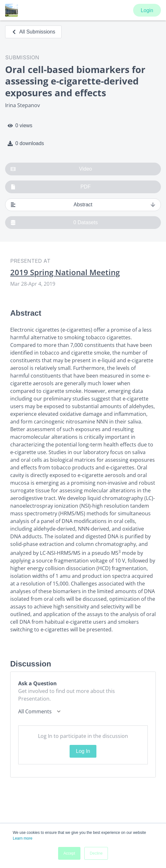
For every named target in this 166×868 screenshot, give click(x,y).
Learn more (23, 838)
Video (51, 169)
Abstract (83, 205)
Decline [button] (96, 853)
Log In (83, 751)
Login (147, 10)
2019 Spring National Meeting (65, 272)
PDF (51, 187)
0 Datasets (54, 223)
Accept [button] (69, 853)
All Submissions (33, 32)
